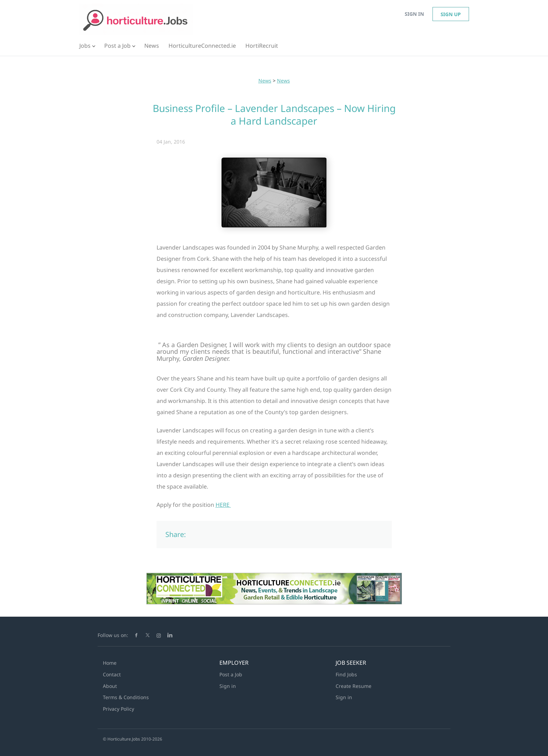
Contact (112, 674)
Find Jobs (346, 674)
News (265, 81)
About (110, 686)
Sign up (451, 14)
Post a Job (231, 674)
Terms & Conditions (126, 697)
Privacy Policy (118, 709)
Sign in (414, 14)
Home (110, 663)
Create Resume (354, 686)
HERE (223, 505)
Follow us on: (113, 635)
